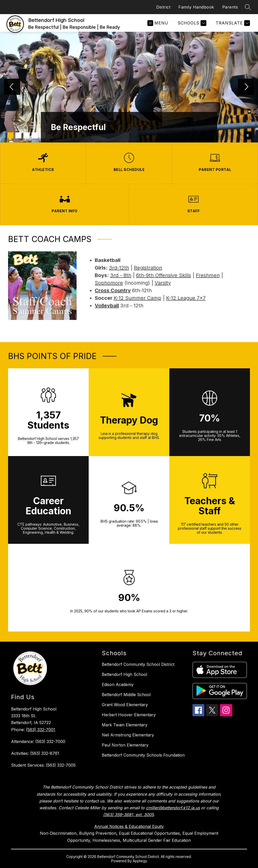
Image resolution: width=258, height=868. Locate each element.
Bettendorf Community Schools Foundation (143, 755)
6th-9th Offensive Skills (164, 275)
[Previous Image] (12, 87)
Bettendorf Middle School (126, 695)
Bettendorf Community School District (138, 664)
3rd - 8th (121, 275)
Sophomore (109, 283)
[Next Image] (246, 87)
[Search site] (248, 7)
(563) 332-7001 (41, 730)
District (163, 7)
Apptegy (140, 861)
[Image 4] (35, 135)
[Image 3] (26, 135)
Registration (148, 268)
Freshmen (208, 275)
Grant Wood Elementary (125, 705)
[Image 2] (18, 135)
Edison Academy (118, 684)
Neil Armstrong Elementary (128, 735)
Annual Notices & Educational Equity (129, 826)
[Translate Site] (232, 23)
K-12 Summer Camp (137, 298)
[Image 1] (10, 135)
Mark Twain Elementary (125, 725)
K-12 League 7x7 (186, 298)
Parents (230, 7)
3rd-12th (119, 268)
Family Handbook (196, 7)
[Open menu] (158, 23)
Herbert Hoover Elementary (129, 715)
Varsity (163, 283)
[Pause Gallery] (248, 135)
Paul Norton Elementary (125, 745)
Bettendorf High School (124, 674)
